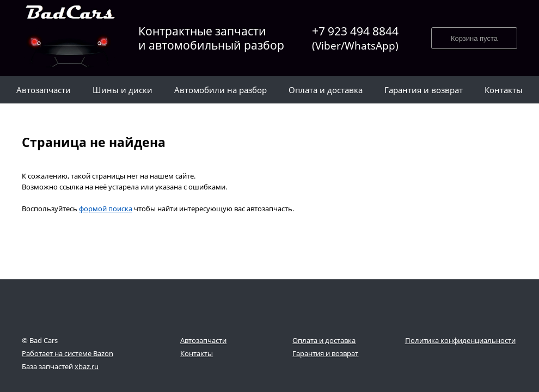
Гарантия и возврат (325, 353)
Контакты (197, 353)
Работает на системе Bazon (68, 353)
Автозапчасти (203, 340)
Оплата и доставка (324, 340)
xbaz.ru (87, 366)
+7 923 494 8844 (355, 38)
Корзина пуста (474, 38)
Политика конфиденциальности (460, 340)
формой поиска (106, 209)
